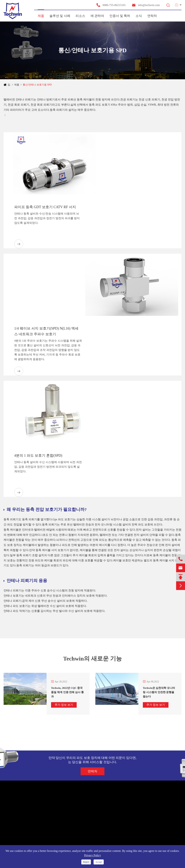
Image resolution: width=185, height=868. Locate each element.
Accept (99, 862)
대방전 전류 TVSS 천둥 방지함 (24, 841)
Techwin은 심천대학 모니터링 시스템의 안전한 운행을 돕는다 (159, 692)
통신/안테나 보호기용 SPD (37, 85)
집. (9, 85)
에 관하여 (97, 16)
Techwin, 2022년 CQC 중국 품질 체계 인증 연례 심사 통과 (67, 692)
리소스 (80, 16)
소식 (139, 16)
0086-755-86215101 (111, 5)
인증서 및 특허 (120, 16)
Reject (86, 862)
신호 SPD (11, 821)
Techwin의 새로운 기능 (92, 660)
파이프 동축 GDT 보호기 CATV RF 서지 (45, 207)
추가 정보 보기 (64, 705)
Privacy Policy (92, 855)
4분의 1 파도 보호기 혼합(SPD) (38, 455)
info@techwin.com (146, 5)
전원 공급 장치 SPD (17, 809)
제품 (41, 16)
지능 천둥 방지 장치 (17, 834)
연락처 (152, 16)
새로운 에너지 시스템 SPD (21, 815)
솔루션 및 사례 (60, 16)
